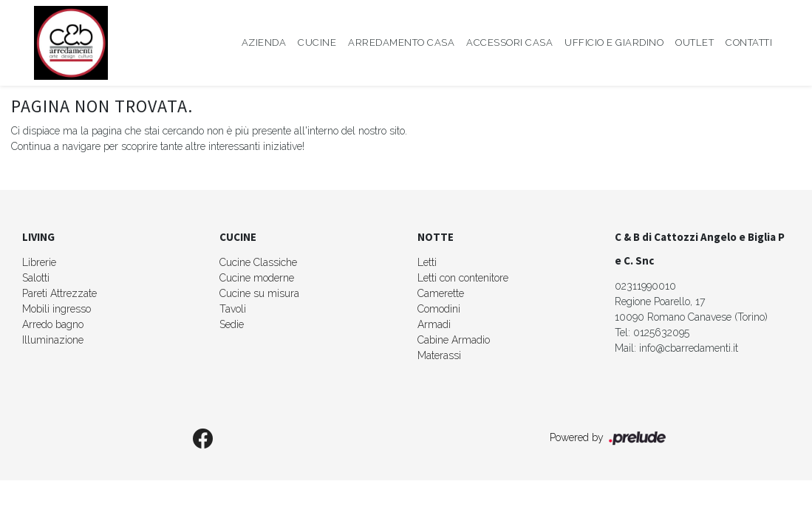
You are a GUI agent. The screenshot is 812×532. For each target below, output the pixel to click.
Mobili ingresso (57, 309)
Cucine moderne (257, 278)
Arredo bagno (53, 324)
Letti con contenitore (463, 278)
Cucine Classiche (258, 262)
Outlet (695, 42)
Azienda (264, 42)
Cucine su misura (259, 293)
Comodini (439, 309)
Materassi (439, 355)
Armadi (434, 324)
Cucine (317, 42)
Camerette (441, 293)
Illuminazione (53, 340)
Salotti (36, 278)
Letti (427, 262)
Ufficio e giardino (614, 42)
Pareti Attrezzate (59, 293)
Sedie (232, 324)
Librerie (39, 262)
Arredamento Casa (401, 42)
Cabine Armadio (454, 340)
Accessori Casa (509, 42)
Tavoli (233, 309)
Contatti (749, 42)
